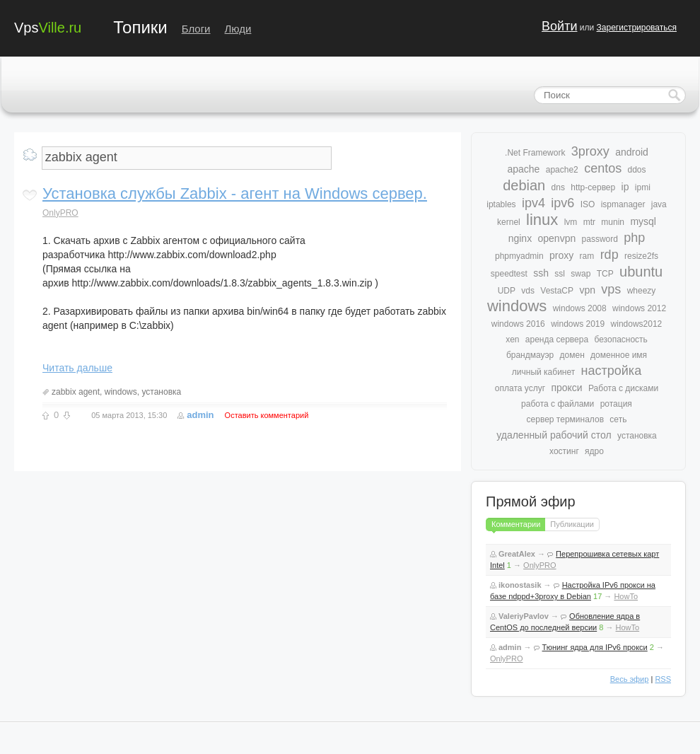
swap (581, 274)
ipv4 (533, 203)
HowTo (626, 596)
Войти (559, 26)
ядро (594, 451)
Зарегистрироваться (637, 28)
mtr (589, 222)
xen (512, 340)
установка (161, 392)
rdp (609, 255)
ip (625, 187)
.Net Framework (535, 153)
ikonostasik (520, 585)
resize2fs (641, 256)
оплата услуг (520, 388)
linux (542, 220)
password (600, 239)
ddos (637, 170)
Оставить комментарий (267, 415)
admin (200, 415)
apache (523, 169)
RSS (663, 679)
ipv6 (562, 203)
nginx (520, 238)
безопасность (620, 340)
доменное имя (619, 355)
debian (524, 185)
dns (558, 187)
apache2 (562, 170)
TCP (605, 274)
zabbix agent (76, 392)
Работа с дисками (623, 388)
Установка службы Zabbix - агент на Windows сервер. (235, 193)
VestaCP (557, 291)
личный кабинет (543, 372)
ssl (560, 274)
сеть (618, 419)
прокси (566, 388)
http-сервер (593, 187)
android (632, 152)
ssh (541, 273)
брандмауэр (530, 355)
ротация (616, 404)
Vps (48, 27)
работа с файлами (558, 404)
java (659, 204)
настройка (612, 371)
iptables (501, 204)
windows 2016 (518, 324)
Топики (140, 27)
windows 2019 (578, 324)
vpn (587, 290)
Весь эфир (630, 679)
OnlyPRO (60, 213)
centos (603, 168)
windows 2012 (639, 308)
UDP (507, 291)
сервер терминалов (565, 419)
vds (528, 291)
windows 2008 (580, 308)
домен (572, 355)
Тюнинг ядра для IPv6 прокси (595, 647)
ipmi (643, 187)
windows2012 (637, 324)
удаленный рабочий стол (554, 435)
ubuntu (641, 272)
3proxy (590, 151)
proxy (561, 255)
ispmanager (623, 204)
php (634, 238)
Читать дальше (77, 368)
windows (121, 392)
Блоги (196, 29)
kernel (509, 222)
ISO (588, 204)
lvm (571, 222)
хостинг (564, 451)
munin (613, 222)
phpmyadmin (519, 256)
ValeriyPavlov (524, 616)
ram (587, 256)
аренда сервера (557, 340)
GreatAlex (517, 554)
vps (611, 289)
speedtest (509, 274)
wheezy (642, 291)
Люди (238, 29)
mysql (643, 221)
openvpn (557, 238)
